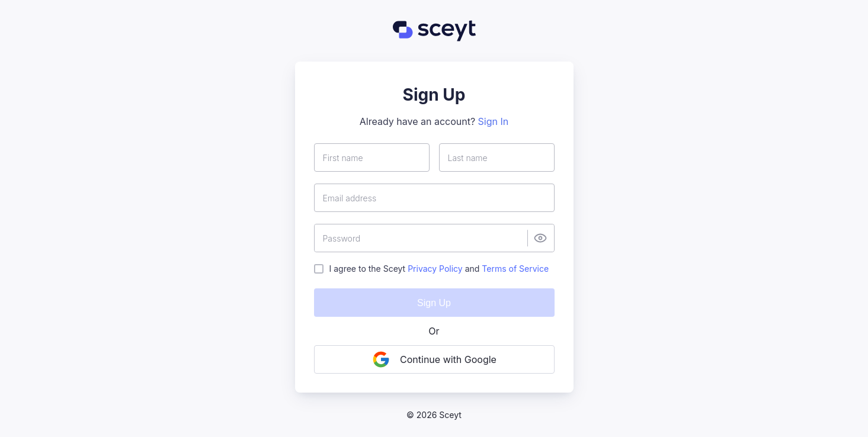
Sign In (494, 121)
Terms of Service (515, 269)
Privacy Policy (435, 269)
